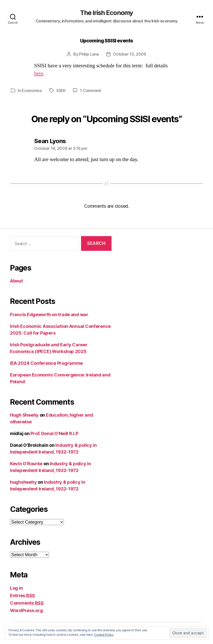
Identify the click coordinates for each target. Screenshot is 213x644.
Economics (32, 91)
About (16, 281)
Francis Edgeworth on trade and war (49, 315)
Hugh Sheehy (24, 415)
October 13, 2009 (130, 54)
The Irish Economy (107, 13)
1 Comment (90, 91)
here (39, 73)
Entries (22, 596)
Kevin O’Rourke (26, 464)
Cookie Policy (104, 635)
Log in (16, 588)
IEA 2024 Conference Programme (46, 363)
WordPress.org (26, 610)
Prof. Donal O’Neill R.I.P (54, 433)
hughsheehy (23, 482)
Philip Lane (89, 54)
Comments (27, 603)
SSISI (61, 91)
